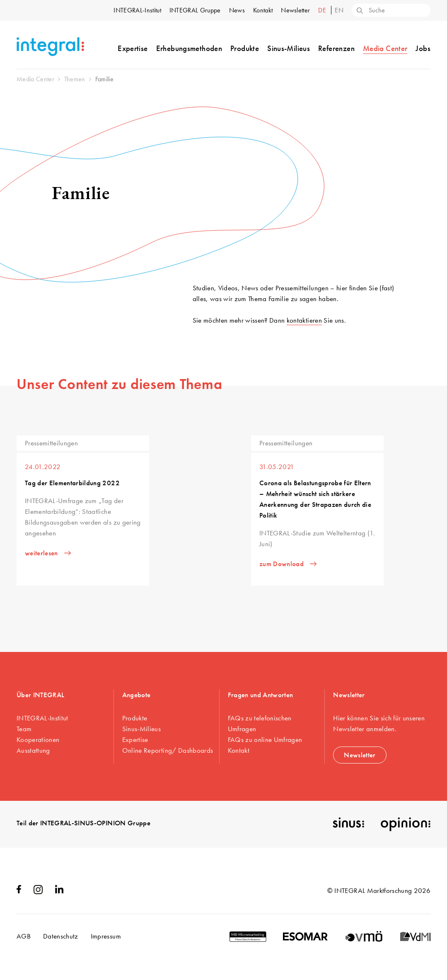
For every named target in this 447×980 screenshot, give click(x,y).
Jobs (423, 48)
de (323, 10)
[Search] (359, 11)
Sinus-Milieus (289, 48)
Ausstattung (33, 750)
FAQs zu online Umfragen (265, 739)
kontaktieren (304, 320)
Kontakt (263, 10)
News (237, 10)
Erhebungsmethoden (189, 48)
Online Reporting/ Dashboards (168, 750)
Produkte (245, 48)
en (339, 10)
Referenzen (336, 48)
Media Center (385, 48)
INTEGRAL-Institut (137, 10)
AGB (24, 936)
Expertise (133, 48)
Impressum (106, 936)
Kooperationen (38, 739)
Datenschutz (61, 936)
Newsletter (295, 10)
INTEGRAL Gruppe (195, 10)
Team (24, 729)
